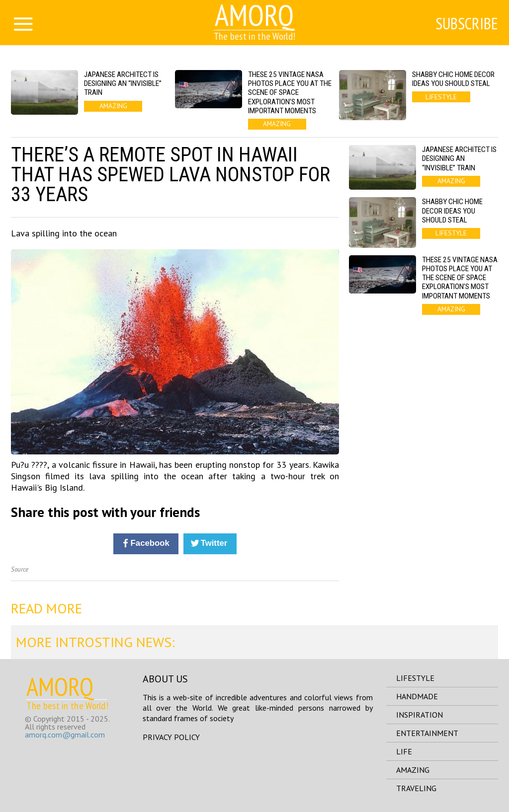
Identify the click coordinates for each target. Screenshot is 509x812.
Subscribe (467, 23)
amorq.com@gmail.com (65, 735)
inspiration (420, 715)
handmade (417, 696)
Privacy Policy (171, 737)
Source (20, 569)
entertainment (427, 733)
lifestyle (415, 678)
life (404, 751)
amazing (413, 770)
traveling (416, 788)
